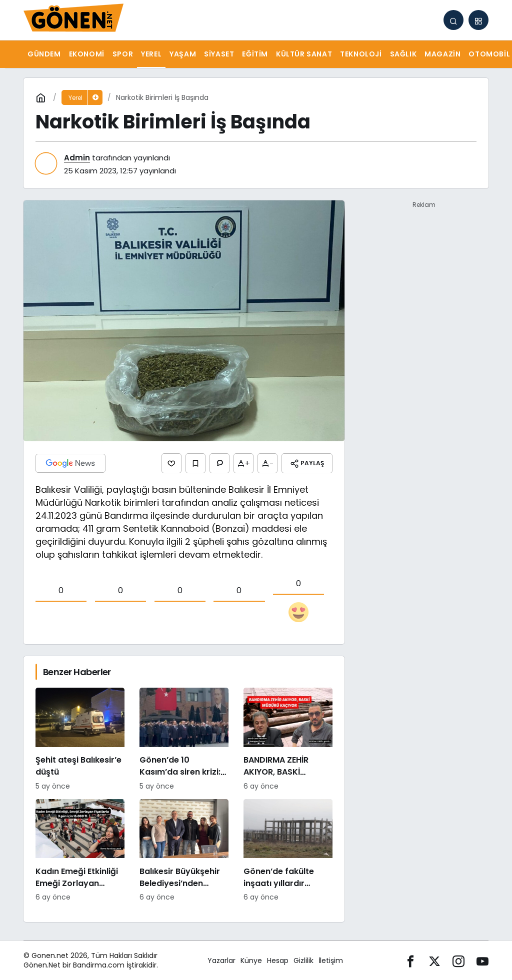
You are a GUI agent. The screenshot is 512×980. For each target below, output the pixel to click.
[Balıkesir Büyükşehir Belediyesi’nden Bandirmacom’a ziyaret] (184, 851)
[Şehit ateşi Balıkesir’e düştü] (80, 740)
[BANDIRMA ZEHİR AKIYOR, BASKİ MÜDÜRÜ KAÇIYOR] (288, 740)
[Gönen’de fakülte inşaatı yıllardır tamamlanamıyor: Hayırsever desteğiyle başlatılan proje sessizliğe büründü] (288, 851)
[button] (478, 20)
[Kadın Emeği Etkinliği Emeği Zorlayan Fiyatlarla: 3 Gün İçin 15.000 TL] (80, 851)
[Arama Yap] (453, 20)
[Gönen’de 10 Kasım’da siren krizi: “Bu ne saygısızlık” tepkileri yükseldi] (184, 740)
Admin (77, 158)
